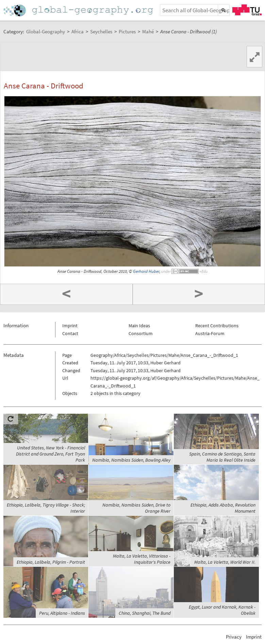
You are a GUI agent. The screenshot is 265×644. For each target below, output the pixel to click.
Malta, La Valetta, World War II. (225, 562)
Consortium (141, 333)
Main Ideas (139, 326)
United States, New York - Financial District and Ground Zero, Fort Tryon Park (51, 454)
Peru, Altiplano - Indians (62, 613)
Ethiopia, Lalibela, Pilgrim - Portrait (51, 562)
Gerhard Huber (146, 271)
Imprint (70, 326)
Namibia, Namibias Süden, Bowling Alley (131, 460)
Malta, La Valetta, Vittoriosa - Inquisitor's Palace (142, 559)
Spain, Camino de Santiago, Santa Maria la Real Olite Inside (222, 457)
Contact (70, 333)
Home (79, 10)
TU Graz (247, 10)
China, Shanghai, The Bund (145, 613)
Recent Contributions (217, 326)
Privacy (234, 637)
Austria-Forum (210, 333)
